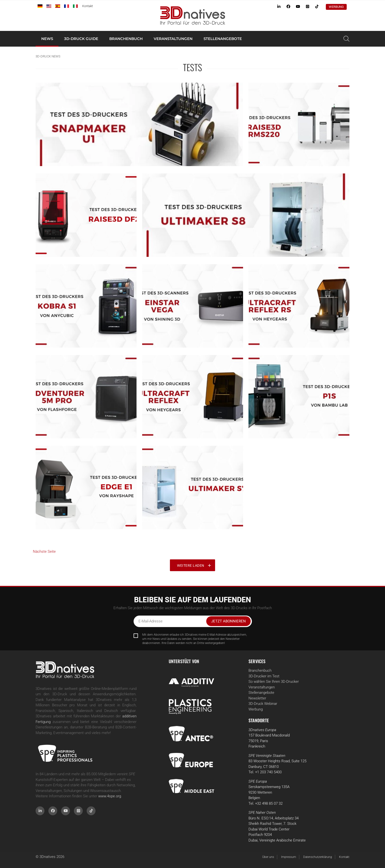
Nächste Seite (44, 552)
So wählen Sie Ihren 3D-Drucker (274, 682)
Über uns (268, 857)
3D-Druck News (48, 56)
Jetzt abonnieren (228, 621)
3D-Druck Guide (81, 39)
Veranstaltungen (173, 39)
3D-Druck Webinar (263, 704)
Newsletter (257, 698)
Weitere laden (191, 566)
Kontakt (88, 6)
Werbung (336, 7)
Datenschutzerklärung (318, 857)
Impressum (289, 857)
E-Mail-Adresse (151, 621)
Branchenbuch (126, 39)
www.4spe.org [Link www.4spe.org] (110, 796)
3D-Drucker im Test (264, 676)
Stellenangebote (223, 39)
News (47, 39)
